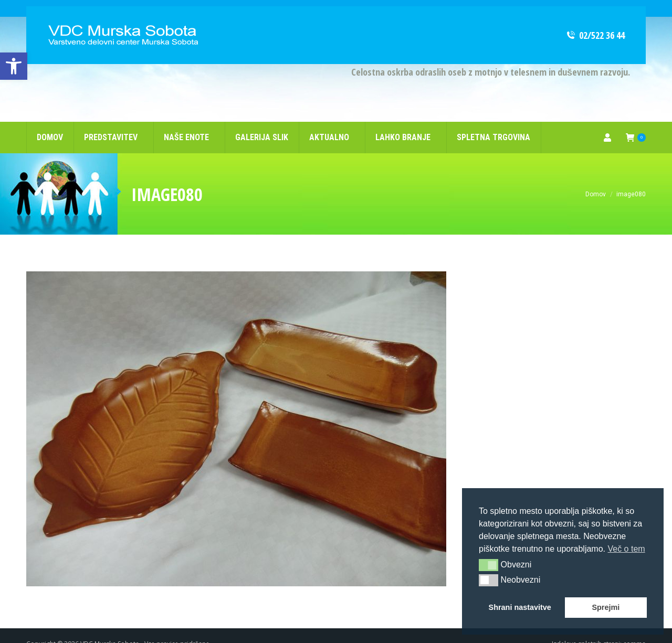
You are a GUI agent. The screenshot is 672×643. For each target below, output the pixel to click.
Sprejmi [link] (606, 607)
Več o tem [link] (626, 549)
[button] (489, 565)
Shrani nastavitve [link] (520, 607)
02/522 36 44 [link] (595, 18)
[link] (14, 66)
